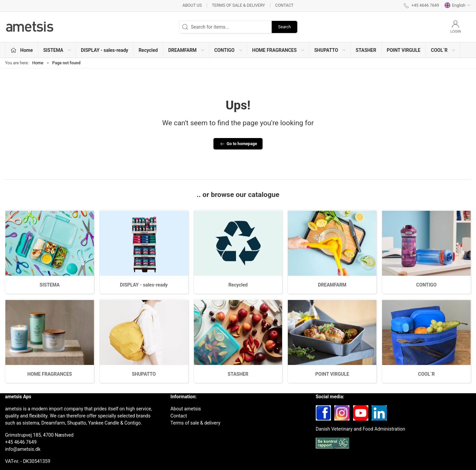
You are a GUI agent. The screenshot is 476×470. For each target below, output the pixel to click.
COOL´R (427, 374)
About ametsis (186, 409)
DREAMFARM (332, 285)
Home (38, 63)
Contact (284, 5)
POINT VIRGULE (404, 50)
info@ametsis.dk (23, 449)
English (457, 5)
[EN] (30, 27)
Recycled (148, 50)
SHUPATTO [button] (331, 50)
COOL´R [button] (444, 50)
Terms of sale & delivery (238, 5)
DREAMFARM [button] (187, 50)
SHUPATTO (144, 374)
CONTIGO (426, 285)
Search (284, 27)
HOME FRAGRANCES (50, 374)
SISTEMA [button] (58, 50)
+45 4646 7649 (21, 442)
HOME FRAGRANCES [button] (279, 50)
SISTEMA (50, 285)
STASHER (366, 50)
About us (192, 5)
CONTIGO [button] (228, 50)
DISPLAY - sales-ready (105, 50)
